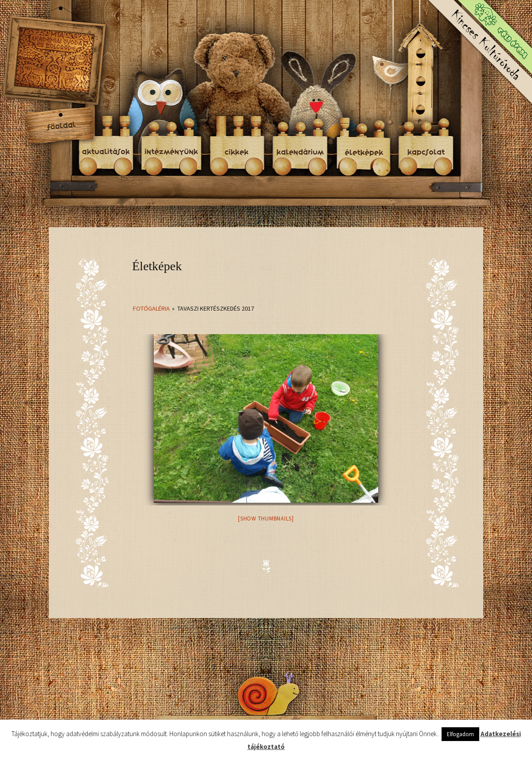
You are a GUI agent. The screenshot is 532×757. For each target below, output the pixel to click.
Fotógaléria (151, 308)
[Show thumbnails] (266, 518)
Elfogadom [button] (460, 734)
